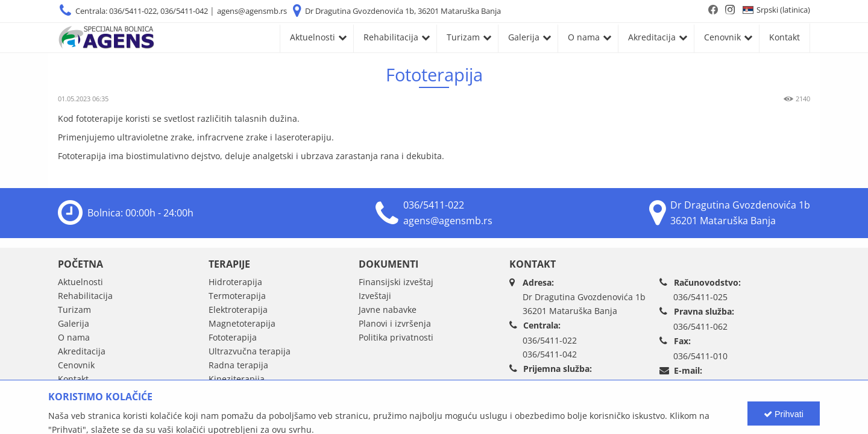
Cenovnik (722, 37)
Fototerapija (233, 337)
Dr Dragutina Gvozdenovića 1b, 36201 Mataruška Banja (403, 11)
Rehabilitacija (391, 37)
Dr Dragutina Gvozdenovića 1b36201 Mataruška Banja (584, 304)
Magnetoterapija (242, 323)
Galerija (524, 37)
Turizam (463, 37)
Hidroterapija (235, 282)
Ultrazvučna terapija (250, 351)
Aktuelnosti (313, 37)
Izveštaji (375, 296)
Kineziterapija (237, 379)
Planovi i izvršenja (395, 323)
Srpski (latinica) (783, 10)
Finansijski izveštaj (396, 282)
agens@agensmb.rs (252, 11)
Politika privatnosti (396, 337)
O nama (584, 37)
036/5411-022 (434, 205)
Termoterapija (237, 296)
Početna (80, 264)
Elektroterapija (238, 310)
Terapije (229, 264)
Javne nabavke (388, 310)
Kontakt (785, 37)
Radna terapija (238, 365)
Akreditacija (652, 37)
